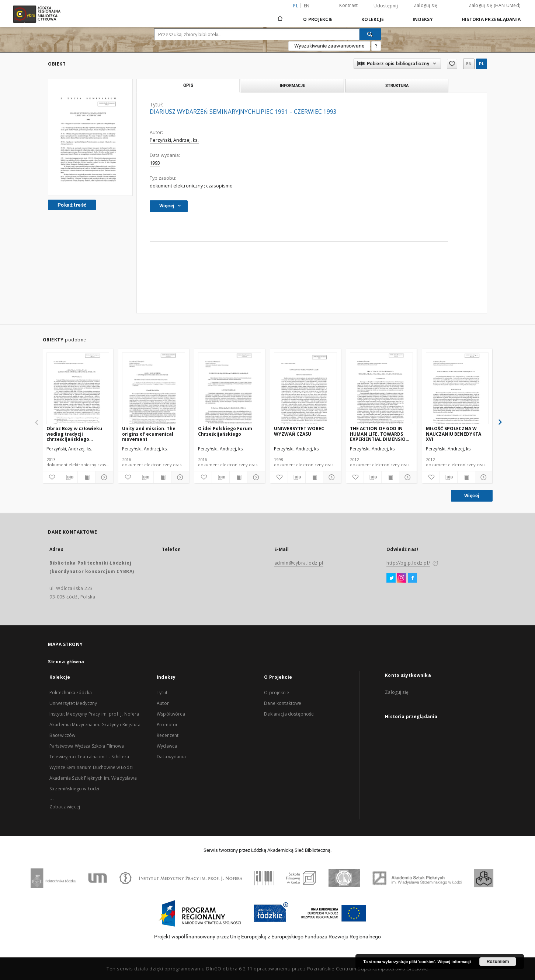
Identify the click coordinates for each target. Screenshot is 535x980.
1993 (155, 163)
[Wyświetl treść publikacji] (86, 477)
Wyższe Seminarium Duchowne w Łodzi (91, 767)
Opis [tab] (188, 85)
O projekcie (277, 693)
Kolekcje (373, 19)
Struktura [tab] (397, 85)
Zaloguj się (426, 5)
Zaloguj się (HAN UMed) (495, 5)
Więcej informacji (454, 962)
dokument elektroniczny (176, 186)
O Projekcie (318, 19)
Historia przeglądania (491, 19)
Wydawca (167, 746)
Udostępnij (386, 6)
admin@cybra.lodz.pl (299, 563)
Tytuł (162, 693)
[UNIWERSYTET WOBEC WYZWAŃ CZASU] (305, 389)
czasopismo (219, 186)
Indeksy (423, 19)
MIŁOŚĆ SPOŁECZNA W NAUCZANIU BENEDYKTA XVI (454, 434)
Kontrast (348, 5)
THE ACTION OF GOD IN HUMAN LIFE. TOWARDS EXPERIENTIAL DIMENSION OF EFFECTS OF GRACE (380, 434)
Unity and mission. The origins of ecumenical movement (149, 434)
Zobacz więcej (65, 807)
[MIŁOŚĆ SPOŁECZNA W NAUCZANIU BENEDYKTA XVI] (457, 389)
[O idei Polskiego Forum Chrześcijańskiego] (230, 389)
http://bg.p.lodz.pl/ (408, 563)
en (307, 6)
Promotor (167, 725)
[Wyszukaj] (370, 34)
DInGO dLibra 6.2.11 (229, 969)
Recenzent (168, 735)
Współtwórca (171, 714)
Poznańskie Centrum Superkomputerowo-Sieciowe (368, 969)
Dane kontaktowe (283, 703)
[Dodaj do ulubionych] (51, 477)
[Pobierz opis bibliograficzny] (69, 477)
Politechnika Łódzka (71, 693)
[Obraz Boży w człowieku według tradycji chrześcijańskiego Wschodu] (78, 389)
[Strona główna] (280, 15)
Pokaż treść (72, 205)
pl (482, 64)
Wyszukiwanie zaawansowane (329, 46)
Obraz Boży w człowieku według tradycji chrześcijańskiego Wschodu (74, 434)
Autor (163, 703)
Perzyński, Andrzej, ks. (174, 140)
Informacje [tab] (292, 85)
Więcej (472, 496)
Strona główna (66, 662)
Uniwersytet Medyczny (73, 703)
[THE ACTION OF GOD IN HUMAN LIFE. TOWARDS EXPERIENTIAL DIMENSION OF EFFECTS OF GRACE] (381, 389)
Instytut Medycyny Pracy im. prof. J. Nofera (94, 714)
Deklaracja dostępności (289, 714)
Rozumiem (498, 962)
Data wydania (171, 757)
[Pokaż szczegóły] (103, 477)
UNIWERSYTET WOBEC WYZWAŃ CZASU (299, 431)
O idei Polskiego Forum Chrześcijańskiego (225, 431)
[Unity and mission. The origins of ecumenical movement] (154, 389)
